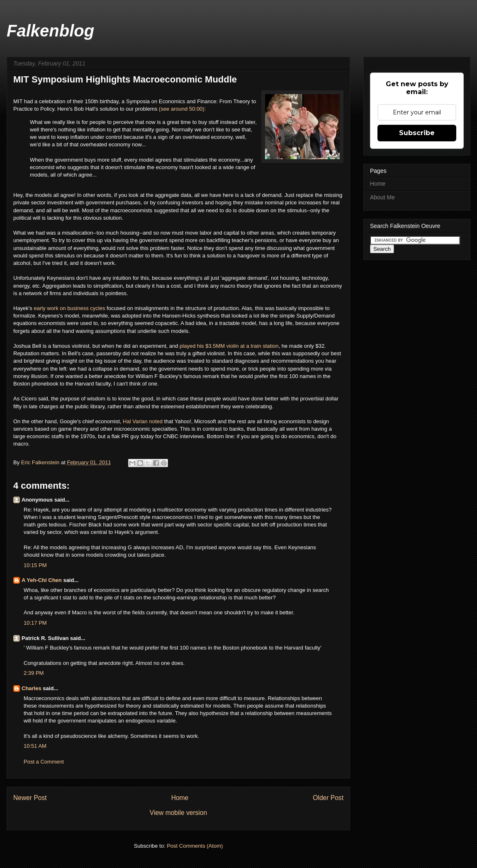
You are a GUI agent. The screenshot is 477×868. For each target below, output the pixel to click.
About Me (382, 197)
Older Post (328, 798)
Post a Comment (44, 762)
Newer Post (30, 798)
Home (180, 798)
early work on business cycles (69, 308)
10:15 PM (35, 565)
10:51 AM (35, 746)
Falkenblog (50, 31)
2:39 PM (34, 673)
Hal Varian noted (143, 421)
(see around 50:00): (182, 109)
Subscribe (417, 133)
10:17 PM (35, 623)
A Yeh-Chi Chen (42, 580)
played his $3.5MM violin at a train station (229, 346)
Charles (32, 688)
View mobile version (178, 813)
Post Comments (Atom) (195, 846)
